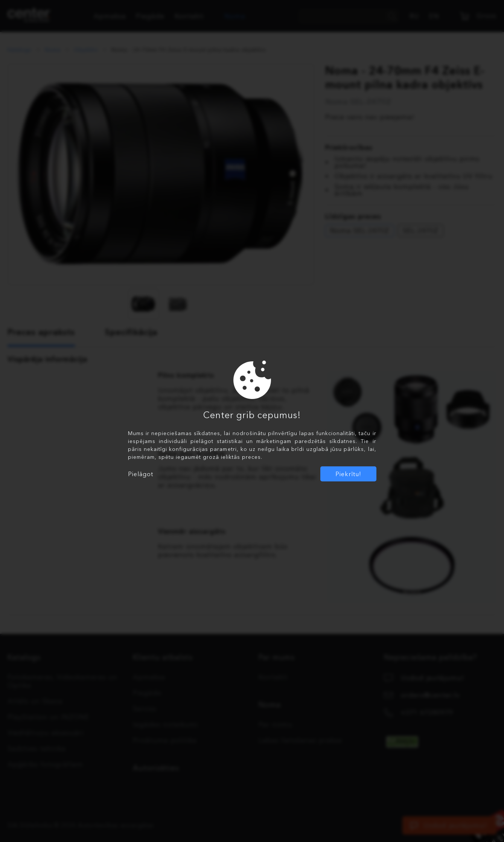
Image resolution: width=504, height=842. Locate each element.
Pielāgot (141, 474)
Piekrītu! (348, 474)
